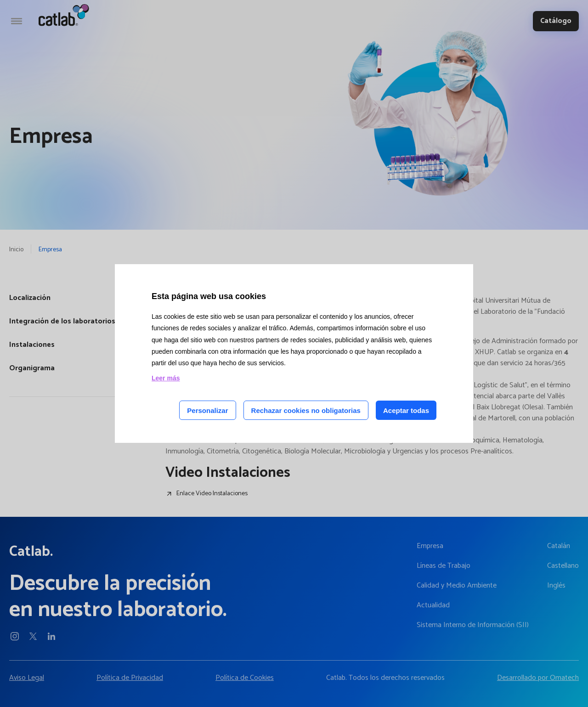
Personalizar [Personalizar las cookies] (207, 410)
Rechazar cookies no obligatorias (306, 410)
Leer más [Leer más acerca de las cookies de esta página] (166, 378)
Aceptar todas (406, 410)
